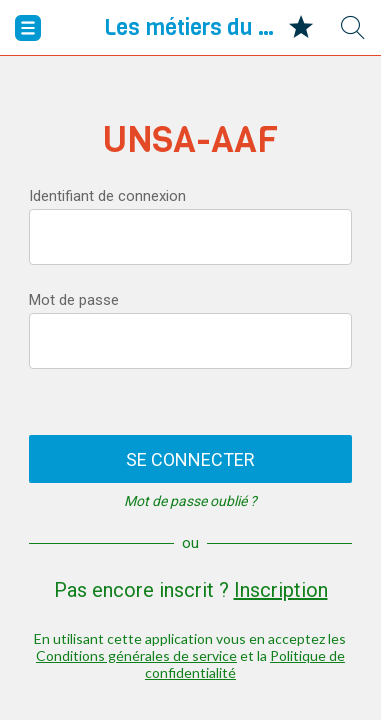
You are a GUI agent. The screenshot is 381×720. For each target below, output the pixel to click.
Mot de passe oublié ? (190, 501)
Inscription (281, 590)
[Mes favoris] (301, 28)
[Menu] (28, 28)
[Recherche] (353, 28)
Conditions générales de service (136, 655)
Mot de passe (74, 300)
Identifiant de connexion (107, 196)
